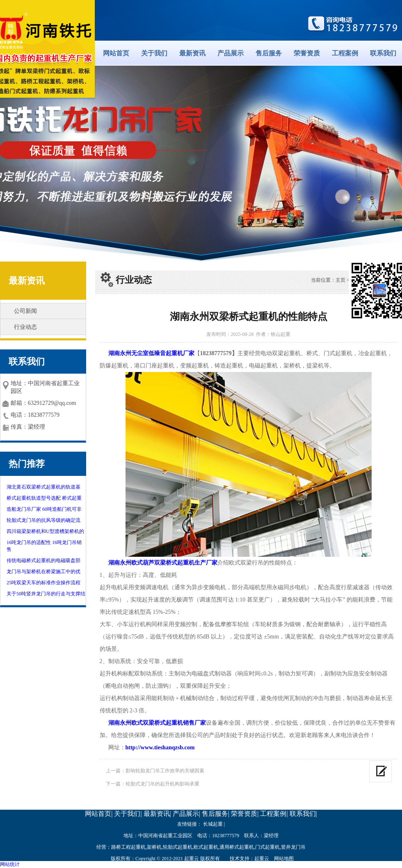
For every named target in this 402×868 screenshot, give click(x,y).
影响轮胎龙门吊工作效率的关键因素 (165, 771)
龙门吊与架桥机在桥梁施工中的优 (43, 572)
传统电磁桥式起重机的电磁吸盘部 (43, 560)
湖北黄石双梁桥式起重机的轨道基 (43, 487)
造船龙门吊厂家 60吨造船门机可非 (44, 509)
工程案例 (345, 53)
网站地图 (284, 859)
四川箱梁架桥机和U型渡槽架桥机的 (45, 531)
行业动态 (25, 327)
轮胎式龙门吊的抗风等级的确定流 (43, 520)
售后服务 (269, 53)
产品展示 (231, 53)
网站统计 (10, 864)
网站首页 (116, 53)
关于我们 (154, 53)
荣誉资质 (307, 53)
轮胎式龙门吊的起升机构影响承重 (162, 784)
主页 (340, 280)
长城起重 (213, 824)
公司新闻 (25, 311)
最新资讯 (192, 53)
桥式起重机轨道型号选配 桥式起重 (44, 498)
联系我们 (383, 53)
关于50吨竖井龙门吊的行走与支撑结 (46, 594)
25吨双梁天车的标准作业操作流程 (43, 583)
